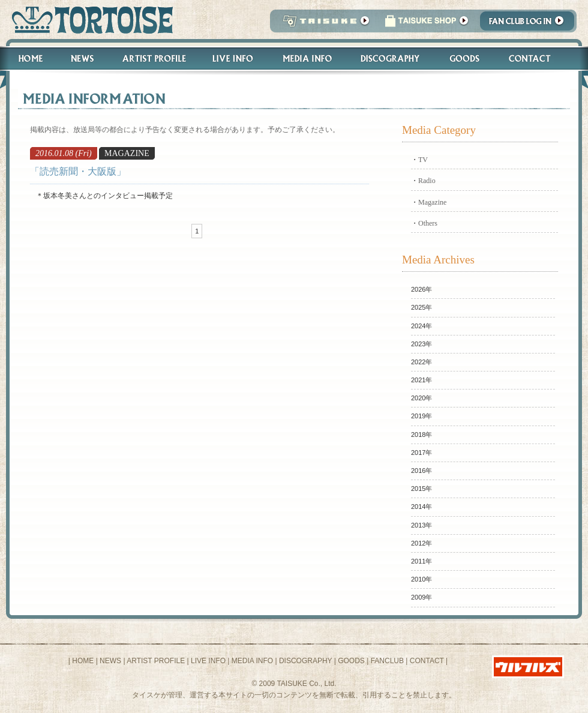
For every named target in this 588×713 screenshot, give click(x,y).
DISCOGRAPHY (305, 661)
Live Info (233, 59)
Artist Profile (153, 59)
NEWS (110, 661)
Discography (391, 59)
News (82, 59)
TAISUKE (323, 24)
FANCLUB (387, 661)
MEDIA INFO (252, 661)
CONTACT (427, 661)
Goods (466, 59)
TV (423, 160)
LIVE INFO (208, 661)
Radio (427, 181)
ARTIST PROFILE (156, 661)
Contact (536, 59)
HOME (83, 661)
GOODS (351, 661)
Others (428, 223)
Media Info (307, 59)
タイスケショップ (427, 24)
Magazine (432, 202)
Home (25, 59)
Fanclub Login (530, 24)
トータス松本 (88, 20)
